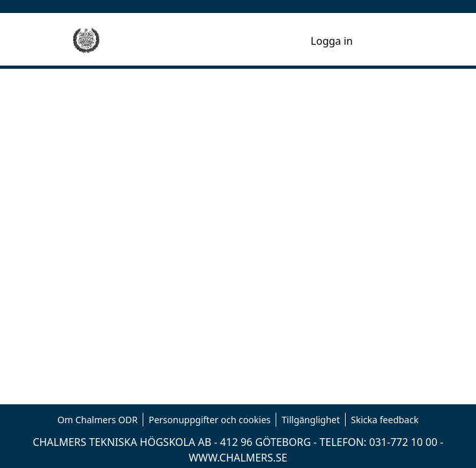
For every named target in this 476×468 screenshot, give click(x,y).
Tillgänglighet (311, 420)
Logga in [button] (332, 41)
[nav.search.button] (280, 41)
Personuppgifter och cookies (209, 420)
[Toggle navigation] (385, 41)
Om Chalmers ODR (98, 420)
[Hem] (86, 41)
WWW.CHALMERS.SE (238, 458)
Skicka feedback (385, 420)
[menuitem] (299, 41)
